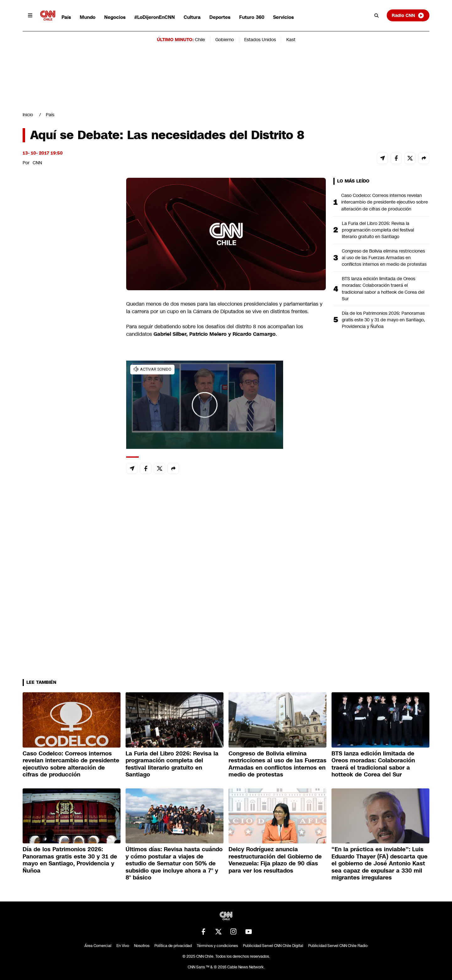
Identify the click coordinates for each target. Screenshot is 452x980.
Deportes (220, 17)
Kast (291, 40)
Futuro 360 (252, 17)
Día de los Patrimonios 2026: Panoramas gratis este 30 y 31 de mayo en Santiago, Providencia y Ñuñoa (383, 320)
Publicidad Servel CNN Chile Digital (273, 946)
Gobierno (225, 40)
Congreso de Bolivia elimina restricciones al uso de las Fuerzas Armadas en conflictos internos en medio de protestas (384, 258)
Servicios (283, 17)
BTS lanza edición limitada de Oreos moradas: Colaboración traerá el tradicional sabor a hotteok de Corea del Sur (383, 289)
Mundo (88, 17)
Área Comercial (98, 946)
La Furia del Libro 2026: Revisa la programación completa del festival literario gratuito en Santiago (378, 230)
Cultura (192, 17)
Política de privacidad (173, 946)
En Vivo (123, 946)
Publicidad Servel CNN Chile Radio (338, 946)
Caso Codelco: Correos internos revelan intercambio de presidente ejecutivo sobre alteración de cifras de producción (385, 202)
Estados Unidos (260, 40)
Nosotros (142, 946)
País (66, 17)
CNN (37, 163)
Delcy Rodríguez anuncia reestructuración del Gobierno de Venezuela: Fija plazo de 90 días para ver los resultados (275, 860)
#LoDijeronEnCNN (155, 17)
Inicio (28, 115)
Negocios (115, 17)
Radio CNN (408, 15)
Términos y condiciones (217, 946)
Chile (200, 40)
